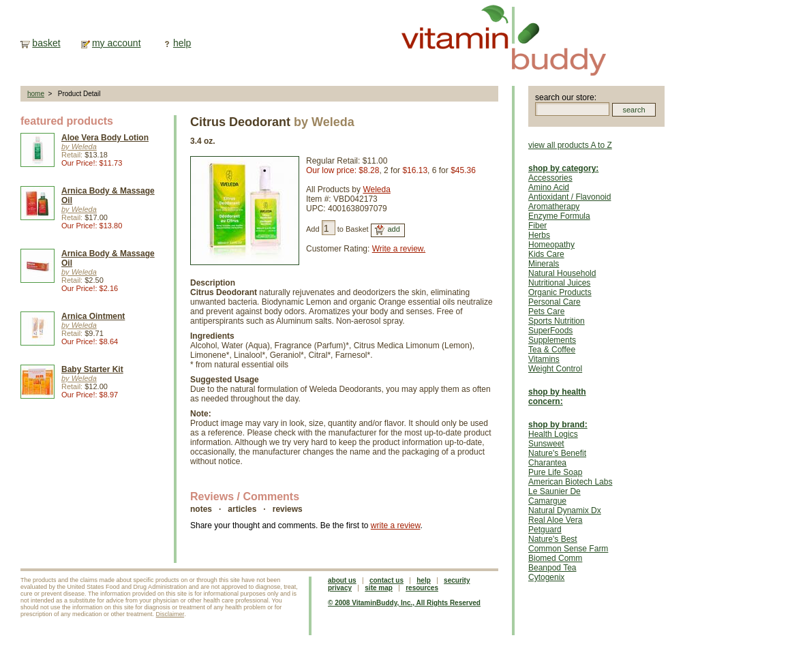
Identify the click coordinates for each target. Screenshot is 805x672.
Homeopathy (551, 245)
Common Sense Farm (568, 549)
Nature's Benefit (557, 453)
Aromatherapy (554, 207)
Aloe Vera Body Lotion (105, 138)
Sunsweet (546, 444)
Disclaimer (170, 614)
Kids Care (546, 254)
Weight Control (555, 369)
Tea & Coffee (552, 350)
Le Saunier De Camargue (555, 496)
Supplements (552, 340)
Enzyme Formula (559, 216)
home (36, 94)
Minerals (544, 264)
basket (46, 43)
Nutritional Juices (559, 283)
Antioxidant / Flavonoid (569, 197)
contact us (386, 580)
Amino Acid (549, 187)
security (457, 580)
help (182, 43)
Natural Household (562, 273)
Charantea (547, 463)
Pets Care (546, 311)
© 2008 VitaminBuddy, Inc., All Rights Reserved (404, 603)
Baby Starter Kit (92, 369)
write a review (396, 525)
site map (379, 588)
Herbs (539, 235)
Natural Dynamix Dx (565, 510)
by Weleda (79, 147)
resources (422, 588)
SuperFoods (550, 331)
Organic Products (560, 292)
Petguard (545, 530)
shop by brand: (558, 425)
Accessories (550, 178)
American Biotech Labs (570, 482)
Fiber (537, 226)
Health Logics (553, 434)
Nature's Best (553, 539)
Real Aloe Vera (555, 520)
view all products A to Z (570, 145)
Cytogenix (546, 577)
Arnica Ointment (93, 316)
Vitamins (544, 359)
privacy (340, 588)
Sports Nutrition (557, 321)
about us (342, 580)
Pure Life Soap (555, 472)
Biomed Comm (555, 558)
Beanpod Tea (552, 568)
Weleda (376, 189)
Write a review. (399, 249)
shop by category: (563, 168)
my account (117, 43)
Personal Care (555, 302)
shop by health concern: (557, 397)
